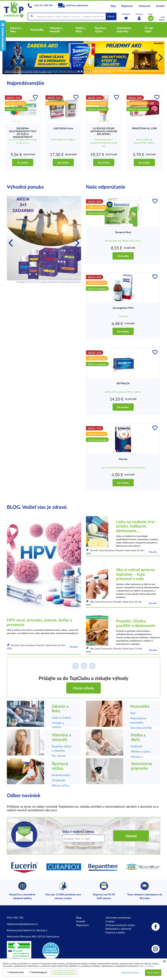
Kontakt (160, 6)
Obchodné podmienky (118, 917)
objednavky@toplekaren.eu (22, 924)
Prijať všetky (153, 973)
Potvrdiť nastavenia (64, 972)
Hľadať (111, 16)
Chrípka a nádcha (58, 725)
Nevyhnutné (17, 972)
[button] (161, 58)
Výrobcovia (144, 6)
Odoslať (131, 836)
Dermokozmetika (141, 728)
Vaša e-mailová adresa (78, 831)
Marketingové (39, 972)
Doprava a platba (115, 932)
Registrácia (127, 6)
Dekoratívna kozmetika (138, 720)
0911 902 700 (15, 917)
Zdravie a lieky (60, 708)
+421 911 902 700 (40, 5)
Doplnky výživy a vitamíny (62, 748)
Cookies (110, 921)
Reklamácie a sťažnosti (118, 929)
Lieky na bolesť (61, 718)
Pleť (133, 713)
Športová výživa (60, 766)
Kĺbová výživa (61, 785)
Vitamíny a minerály (61, 737)
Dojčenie (137, 746)
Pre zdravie (59, 756)
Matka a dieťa (138, 737)
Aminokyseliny (61, 775)
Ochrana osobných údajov (120, 925)
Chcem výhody (83, 688)
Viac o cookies (146, 966)
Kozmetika (140, 706)
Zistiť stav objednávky (73, 5)
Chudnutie (59, 780)
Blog (113, 6)
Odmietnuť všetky (130, 973)
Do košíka (23, 162)
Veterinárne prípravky (142, 766)
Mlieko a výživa (141, 751)
